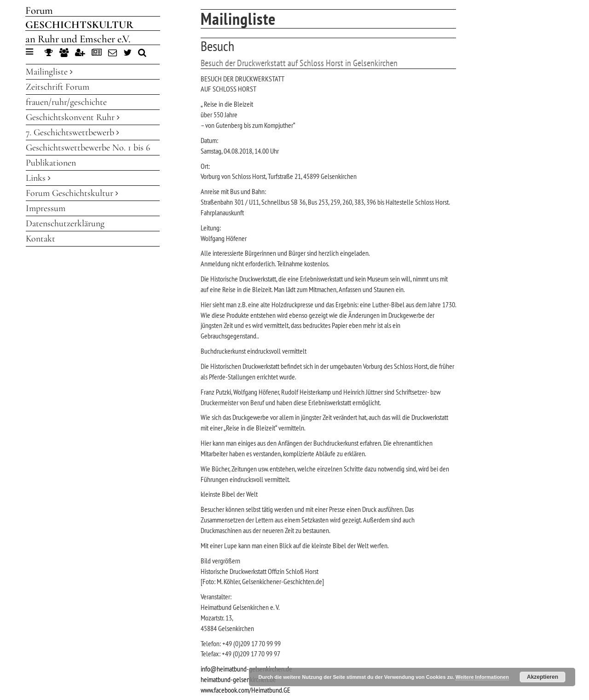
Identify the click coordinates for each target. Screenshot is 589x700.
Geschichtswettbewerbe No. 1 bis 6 (88, 148)
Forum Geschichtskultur (72, 193)
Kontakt (40, 239)
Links (38, 178)
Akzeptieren (543, 677)
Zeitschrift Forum (58, 87)
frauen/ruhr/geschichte (66, 102)
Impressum (46, 208)
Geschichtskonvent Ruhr (73, 117)
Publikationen (51, 163)
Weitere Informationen (482, 677)
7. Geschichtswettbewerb (72, 132)
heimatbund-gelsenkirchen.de (238, 679)
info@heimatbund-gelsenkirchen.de (246, 669)
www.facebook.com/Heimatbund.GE (245, 690)
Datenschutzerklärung (65, 224)
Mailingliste (49, 72)
